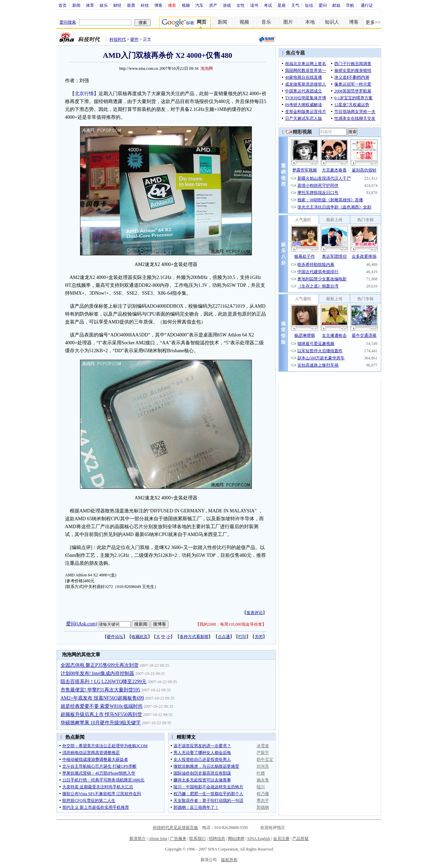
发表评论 (255, 613)
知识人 (332, 22)
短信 (309, 5)
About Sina (158, 839)
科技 (145, 5)
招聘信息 (217, 839)
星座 (282, 5)
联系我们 (197, 839)
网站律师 (236, 839)
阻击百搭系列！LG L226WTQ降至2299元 (104, 682)
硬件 (134, 39)
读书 (254, 5)
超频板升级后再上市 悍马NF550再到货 (101, 714)
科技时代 (118, 39)
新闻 (76, 5)
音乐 (266, 22)
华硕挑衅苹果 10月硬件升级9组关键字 (101, 723)
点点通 (224, 637)
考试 (268, 5)
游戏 (227, 5)
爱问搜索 (68, 22)
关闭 (259, 637)
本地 (310, 22)
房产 (213, 5)
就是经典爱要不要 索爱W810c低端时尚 (102, 706)
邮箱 (336, 5)
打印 (242, 637)
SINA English (259, 839)
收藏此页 (140, 637)
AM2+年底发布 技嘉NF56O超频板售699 (102, 698)
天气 (295, 5)
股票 (131, 5)
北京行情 (84, 94)
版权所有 (229, 860)
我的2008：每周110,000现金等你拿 (231, 624)
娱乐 (104, 5)
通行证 (367, 5)
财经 (117, 5)
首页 (63, 5)
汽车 (199, 5)
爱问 (323, 5)
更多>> (373, 22)
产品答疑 (300, 839)
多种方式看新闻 (194, 637)
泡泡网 (207, 68)
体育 (90, 5)
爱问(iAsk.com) (82, 624)
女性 (241, 5)
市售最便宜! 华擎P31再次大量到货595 (100, 690)
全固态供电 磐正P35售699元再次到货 (100, 665)
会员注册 (281, 839)
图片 (288, 22)
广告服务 (178, 839)
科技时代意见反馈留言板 (176, 828)
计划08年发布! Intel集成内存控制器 (98, 673)
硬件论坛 (115, 637)
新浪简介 (138, 839)
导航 (350, 5)
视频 (186, 5)
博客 (158, 5)
